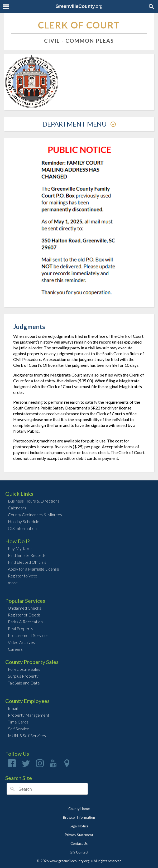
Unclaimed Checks (25, 608)
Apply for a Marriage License (33, 569)
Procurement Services (28, 635)
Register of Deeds (24, 615)
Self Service (19, 729)
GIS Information (22, 528)
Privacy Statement (79, 835)
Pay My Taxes (20, 548)
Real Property (21, 628)
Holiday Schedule (24, 521)
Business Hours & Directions (34, 501)
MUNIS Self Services (27, 736)
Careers (15, 649)
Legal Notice (79, 826)
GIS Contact (79, 852)
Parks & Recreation (25, 622)
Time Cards (18, 722)
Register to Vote (23, 576)
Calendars (17, 508)
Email (13, 708)
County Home (79, 809)
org (79, 6)
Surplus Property (23, 676)
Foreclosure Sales (24, 669)
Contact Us (79, 843)
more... (14, 583)
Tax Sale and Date (24, 683)
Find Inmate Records (27, 555)
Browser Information (79, 817)
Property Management (29, 715)
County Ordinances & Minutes (35, 515)
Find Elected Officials (27, 562)
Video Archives (21, 642)
